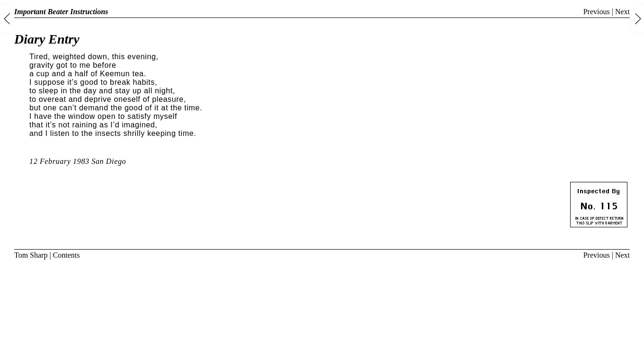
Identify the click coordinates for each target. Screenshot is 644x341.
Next (622, 12)
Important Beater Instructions (61, 12)
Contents (67, 255)
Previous (597, 12)
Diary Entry (47, 39)
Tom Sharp (31, 255)
